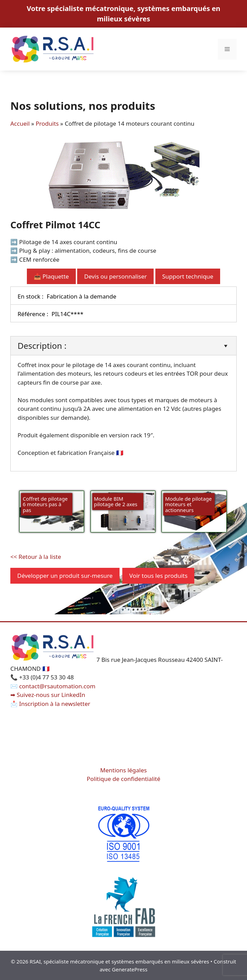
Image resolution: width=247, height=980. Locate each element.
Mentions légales (123, 770)
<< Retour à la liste (36, 557)
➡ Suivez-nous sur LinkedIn (48, 695)
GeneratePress (130, 969)
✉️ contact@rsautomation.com (53, 686)
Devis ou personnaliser (115, 276)
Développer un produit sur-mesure (65, 576)
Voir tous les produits (158, 576)
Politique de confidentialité (124, 779)
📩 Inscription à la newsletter (50, 704)
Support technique (188, 276)
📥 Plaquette (51, 276)
